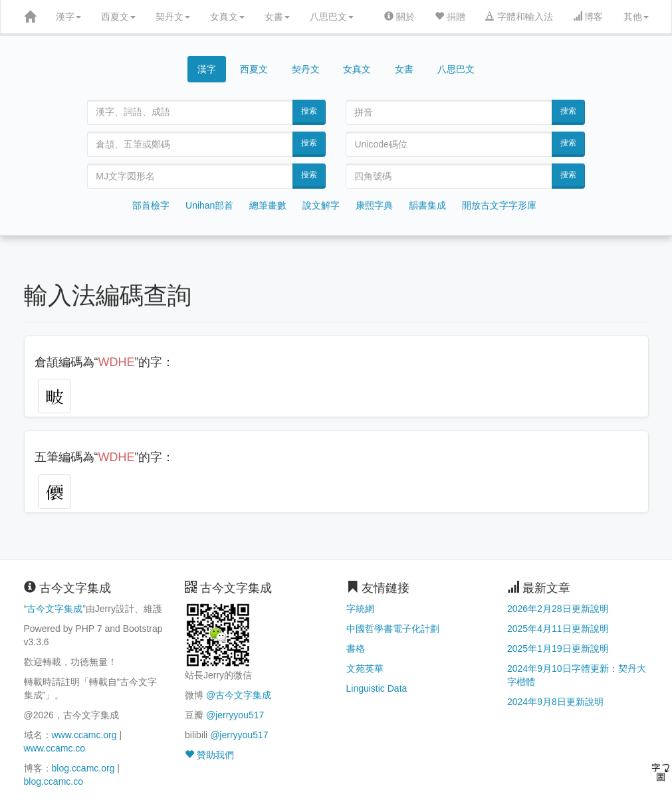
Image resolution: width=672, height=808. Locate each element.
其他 (636, 17)
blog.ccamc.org (83, 768)
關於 (399, 17)
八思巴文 (332, 17)
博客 (588, 17)
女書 (277, 17)
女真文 (227, 17)
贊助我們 (209, 755)
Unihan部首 (209, 205)
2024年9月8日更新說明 (555, 702)
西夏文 (118, 17)
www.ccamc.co (55, 748)
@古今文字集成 (239, 695)
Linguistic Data (377, 688)
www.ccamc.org (84, 735)
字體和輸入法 (519, 17)
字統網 (360, 609)
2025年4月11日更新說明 (558, 629)
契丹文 (173, 17)
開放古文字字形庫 (499, 205)
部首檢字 (151, 205)
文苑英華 (365, 668)
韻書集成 (427, 205)
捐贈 (450, 17)
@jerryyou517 (235, 715)
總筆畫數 (268, 205)
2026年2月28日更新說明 (558, 609)
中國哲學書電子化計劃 (393, 629)
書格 (356, 649)
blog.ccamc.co (54, 781)
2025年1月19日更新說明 (558, 649)
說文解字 (321, 205)
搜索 (309, 111)
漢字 (68, 17)
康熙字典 (374, 205)
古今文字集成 (55, 609)
